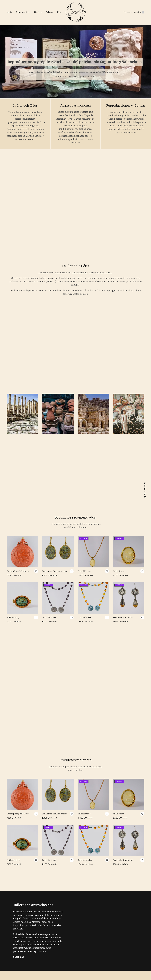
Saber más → (20, 957)
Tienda (37, 12)
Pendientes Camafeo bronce (55, 571)
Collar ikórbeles (49, 617)
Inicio (9, 12)
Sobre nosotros (23, 12)
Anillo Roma (118, 571)
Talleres (50, 12)
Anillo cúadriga (13, 617)
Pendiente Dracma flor (123, 617)
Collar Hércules (84, 571)
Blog (59, 12)
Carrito (139, 12)
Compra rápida (145, 490)
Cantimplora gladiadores (18, 571)
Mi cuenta (127, 12)
